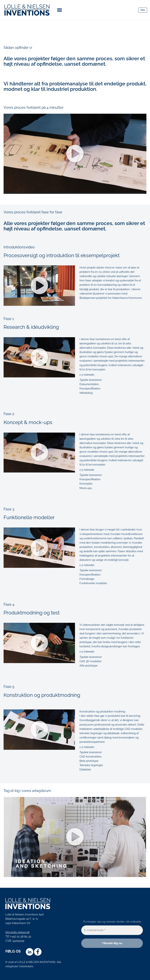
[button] (60, 10)
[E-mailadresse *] (112, 930)
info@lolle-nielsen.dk (19, 932)
